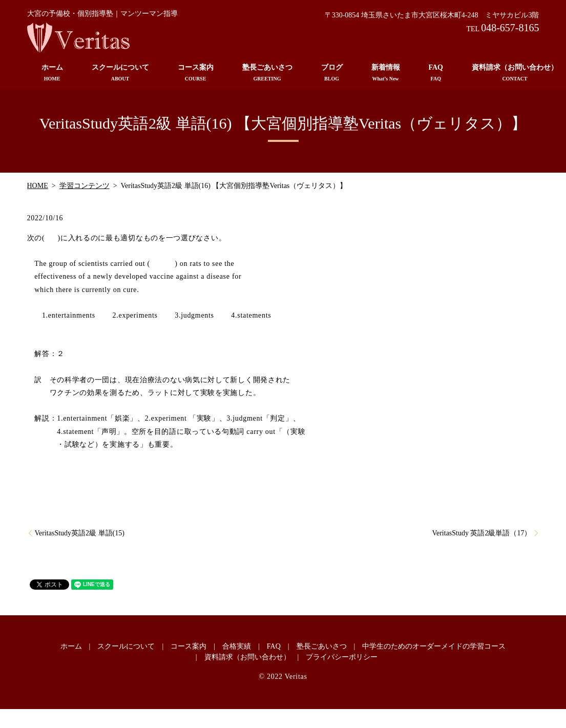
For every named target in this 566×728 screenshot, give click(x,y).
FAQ (436, 73)
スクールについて (120, 73)
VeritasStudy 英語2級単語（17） (481, 533)
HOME (38, 186)
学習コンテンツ (85, 186)
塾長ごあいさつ (267, 73)
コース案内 (196, 73)
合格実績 (237, 646)
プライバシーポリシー (342, 657)
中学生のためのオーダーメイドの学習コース (434, 646)
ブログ (332, 73)
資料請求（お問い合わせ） (247, 657)
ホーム (52, 73)
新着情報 (386, 73)
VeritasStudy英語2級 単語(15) (80, 533)
